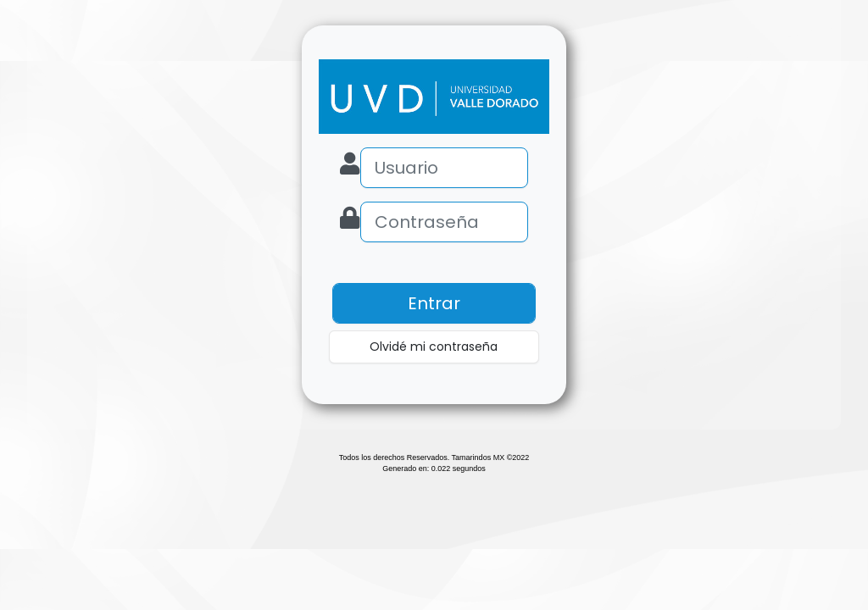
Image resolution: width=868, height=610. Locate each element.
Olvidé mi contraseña (434, 347)
